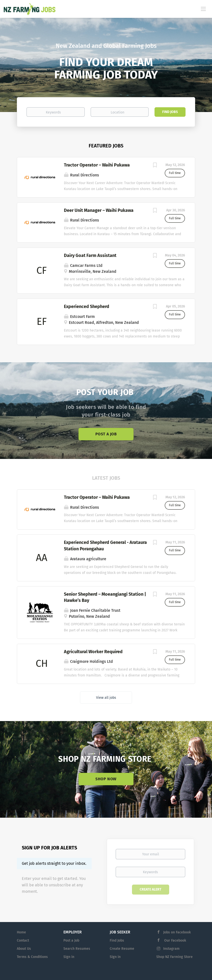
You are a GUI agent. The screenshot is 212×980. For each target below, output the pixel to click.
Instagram (171, 949)
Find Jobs (170, 112)
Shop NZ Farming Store (174, 957)
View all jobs (106, 698)
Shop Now (106, 779)
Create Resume (122, 949)
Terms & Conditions (32, 957)
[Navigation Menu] (203, 9)
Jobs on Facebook (177, 932)
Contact (23, 940)
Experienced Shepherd (87, 307)
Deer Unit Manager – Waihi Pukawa (99, 210)
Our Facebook (175, 940)
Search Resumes (77, 949)
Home (21, 932)
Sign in (69, 957)
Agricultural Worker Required (93, 652)
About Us (24, 949)
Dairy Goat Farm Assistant (90, 255)
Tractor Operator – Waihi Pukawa (97, 165)
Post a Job (106, 434)
